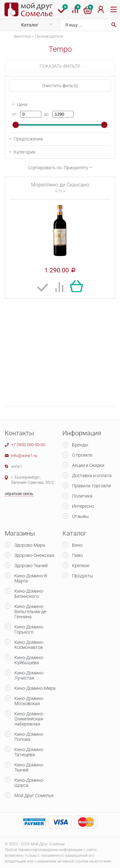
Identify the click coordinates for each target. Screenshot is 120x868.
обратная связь (19, 494)
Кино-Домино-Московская (29, 701)
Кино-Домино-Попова (29, 737)
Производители (49, 36)
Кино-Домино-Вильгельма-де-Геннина (31, 612)
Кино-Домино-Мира (35, 688)
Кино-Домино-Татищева (29, 752)
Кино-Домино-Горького (29, 629)
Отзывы (80, 516)
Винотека (22, 36)
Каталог (30, 25)
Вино (77, 545)
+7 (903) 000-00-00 (28, 445)
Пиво (77, 555)
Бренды (80, 445)
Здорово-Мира (30, 545)
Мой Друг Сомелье (34, 796)
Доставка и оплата (92, 476)
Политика (82, 496)
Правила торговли (92, 486)
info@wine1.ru (24, 456)
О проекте (82, 455)
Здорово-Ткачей (31, 566)
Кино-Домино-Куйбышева (29, 660)
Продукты (83, 576)
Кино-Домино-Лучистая (29, 675)
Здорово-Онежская (34, 555)
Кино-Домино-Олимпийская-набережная (29, 719)
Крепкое (81, 566)
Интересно (83, 506)
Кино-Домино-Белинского (29, 594)
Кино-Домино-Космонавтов (29, 645)
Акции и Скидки (88, 465)
